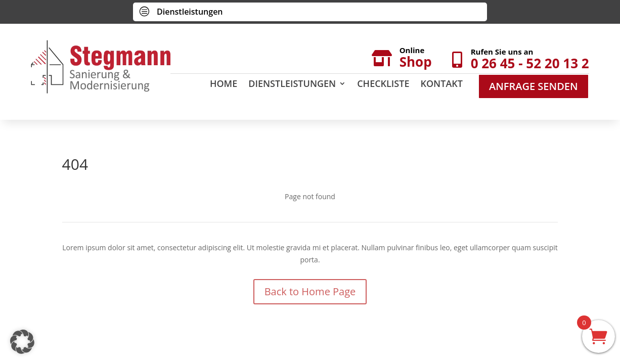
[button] (22, 342)
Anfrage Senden (534, 86)
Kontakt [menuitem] (441, 85)
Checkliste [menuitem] (383, 85)
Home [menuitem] (224, 85)
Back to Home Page (310, 291)
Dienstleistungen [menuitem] (292, 85)
